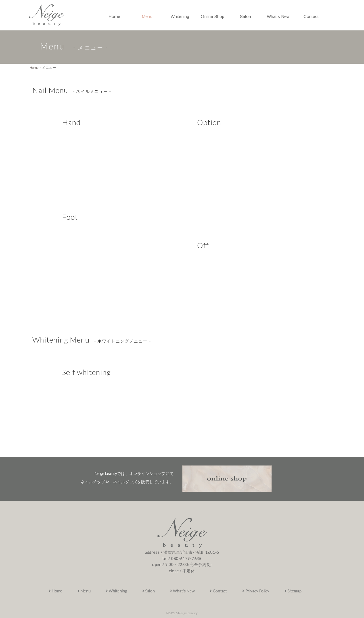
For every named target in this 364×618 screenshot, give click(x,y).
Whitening (180, 16)
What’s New (278, 16)
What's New (182, 591)
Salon (245, 16)
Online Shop (213, 16)
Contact (311, 16)
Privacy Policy (256, 591)
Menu (147, 16)
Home (114, 16)
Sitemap (293, 591)
